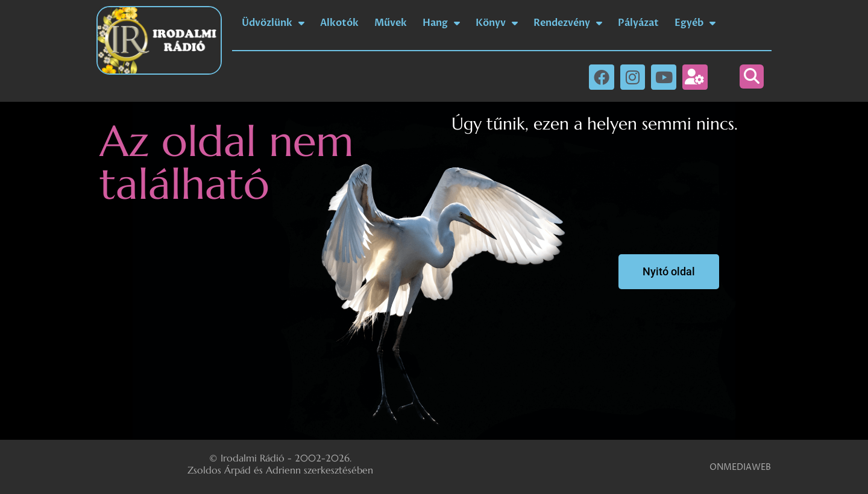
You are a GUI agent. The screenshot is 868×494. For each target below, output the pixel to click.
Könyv (497, 23)
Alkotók (339, 23)
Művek (391, 23)
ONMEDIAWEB (740, 467)
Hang (441, 23)
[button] (752, 77)
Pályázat (638, 23)
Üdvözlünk (273, 23)
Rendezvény (568, 23)
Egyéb (695, 23)
